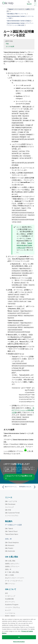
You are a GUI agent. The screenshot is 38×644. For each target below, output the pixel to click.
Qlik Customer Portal (12, 511)
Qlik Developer (10, 502)
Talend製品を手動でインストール (16, 14)
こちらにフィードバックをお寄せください (19, 475)
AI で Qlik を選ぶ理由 (12, 570)
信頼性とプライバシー (12, 564)
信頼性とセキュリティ (12, 562)
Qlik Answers (10, 543)
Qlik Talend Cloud (11, 529)
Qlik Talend (9, 527)
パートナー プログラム (12, 605)
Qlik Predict (9, 546)
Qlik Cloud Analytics (12, 541)
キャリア (8, 608)
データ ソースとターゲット (14, 579)
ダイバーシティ (10, 600)
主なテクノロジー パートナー (15, 576)
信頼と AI (8, 567)
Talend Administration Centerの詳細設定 (19, 21)
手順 (7, 44)
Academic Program (12, 603)
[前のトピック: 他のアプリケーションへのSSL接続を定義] (10, 485)
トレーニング (9, 505)
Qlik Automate (10, 549)
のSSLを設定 (24, 244)
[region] (19, 630)
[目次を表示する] (4, 9)
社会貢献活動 (9, 597)
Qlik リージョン (10, 582)
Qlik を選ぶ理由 (10, 559)
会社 (6, 591)
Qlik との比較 (9, 573)
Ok (19, 637)
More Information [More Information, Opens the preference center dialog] (19, 642)
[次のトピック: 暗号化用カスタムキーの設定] (28, 485)
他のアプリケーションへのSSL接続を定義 (23, 408)
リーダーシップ (10, 594)
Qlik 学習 (8, 508)
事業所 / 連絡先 (10, 614)
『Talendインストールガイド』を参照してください (21, 10)
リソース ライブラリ (12, 514)
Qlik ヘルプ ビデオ (11, 499)
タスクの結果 (10, 46)
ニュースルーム (10, 611)
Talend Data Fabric (12, 532)
